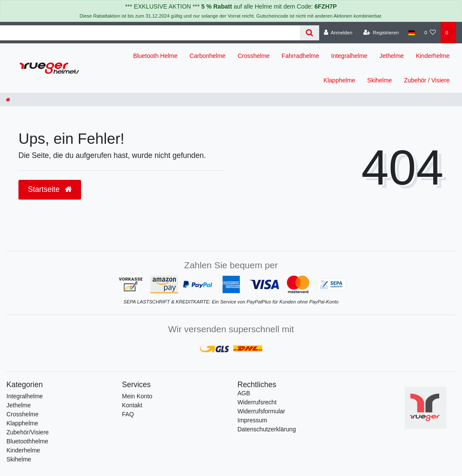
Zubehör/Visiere (28, 432)
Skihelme (380, 80)
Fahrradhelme (300, 56)
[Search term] (150, 33)
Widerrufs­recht (257, 402)
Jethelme (392, 56)
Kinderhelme (433, 56)
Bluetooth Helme (155, 56)
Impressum (252, 420)
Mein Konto (137, 396)
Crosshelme (254, 56)
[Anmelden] (338, 33)
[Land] (412, 33)
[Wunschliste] (430, 33)
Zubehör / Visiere (427, 80)
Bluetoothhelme (27, 441)
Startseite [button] (50, 189)
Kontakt (132, 405)
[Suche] (310, 33)
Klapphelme (339, 80)
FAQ (128, 414)
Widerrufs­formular (261, 411)
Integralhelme (349, 56)
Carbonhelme (208, 56)
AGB (244, 393)
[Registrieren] (381, 33)
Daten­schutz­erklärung (267, 429)
